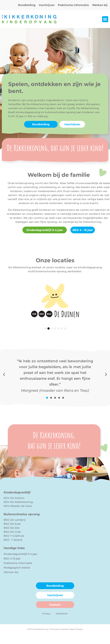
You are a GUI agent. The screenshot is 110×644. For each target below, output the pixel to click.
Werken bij (100, 5)
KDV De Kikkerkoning (18, 502)
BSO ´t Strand (13, 540)
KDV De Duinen (14, 498)
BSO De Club (12, 532)
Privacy (46, 614)
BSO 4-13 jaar (12, 559)
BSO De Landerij (15, 520)
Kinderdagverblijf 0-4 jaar (20, 554)
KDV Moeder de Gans (18, 506)
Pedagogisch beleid (17, 568)
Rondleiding (27, 5)
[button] (105, 19)
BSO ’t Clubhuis (14, 536)
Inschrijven (47, 5)
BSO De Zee (12, 528)
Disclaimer (62, 614)
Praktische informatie (73, 5)
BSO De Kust (12, 524)
